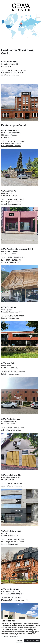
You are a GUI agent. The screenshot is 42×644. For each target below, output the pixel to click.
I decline (20, 641)
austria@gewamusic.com (11, 262)
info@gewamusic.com (10, 75)
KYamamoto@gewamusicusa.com (15, 600)
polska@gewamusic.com (11, 430)
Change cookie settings (10, 637)
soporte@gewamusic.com (11, 486)
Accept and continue (32, 641)
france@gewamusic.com (11, 146)
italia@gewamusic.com (10, 374)
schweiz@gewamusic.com (12, 204)
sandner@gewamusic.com (12, 544)
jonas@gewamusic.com (11, 318)
